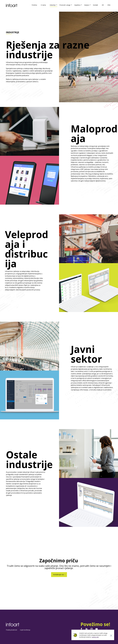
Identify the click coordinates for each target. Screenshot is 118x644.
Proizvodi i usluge (65, 5)
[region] (93, 635)
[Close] (111, 636)
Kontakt (95, 5)
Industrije (53, 5)
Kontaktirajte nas (59, 575)
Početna (34, 5)
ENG (109, 5)
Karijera (87, 5)
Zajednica (77, 5)
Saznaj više (95, 637)
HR (103, 5)
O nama (43, 5)
